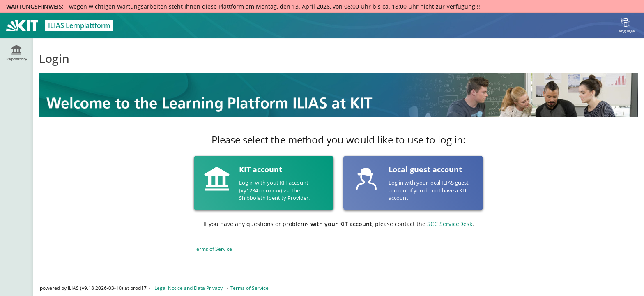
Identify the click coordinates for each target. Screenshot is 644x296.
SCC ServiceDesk (450, 224)
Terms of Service (213, 249)
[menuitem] (626, 25)
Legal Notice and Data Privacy (189, 288)
